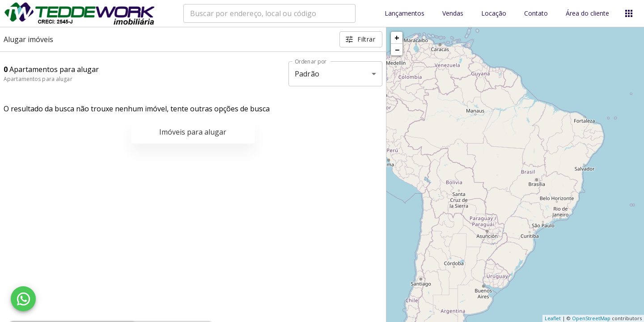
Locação (494, 14)
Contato (536, 14)
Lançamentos (405, 14)
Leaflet (553, 318)
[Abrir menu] (629, 13)
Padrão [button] (307, 74)
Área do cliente (587, 14)
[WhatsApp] (23, 299)
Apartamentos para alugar (38, 79)
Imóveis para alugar (193, 132)
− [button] (397, 50)
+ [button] (397, 38)
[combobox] (269, 13)
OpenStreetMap (591, 318)
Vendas (453, 14)
